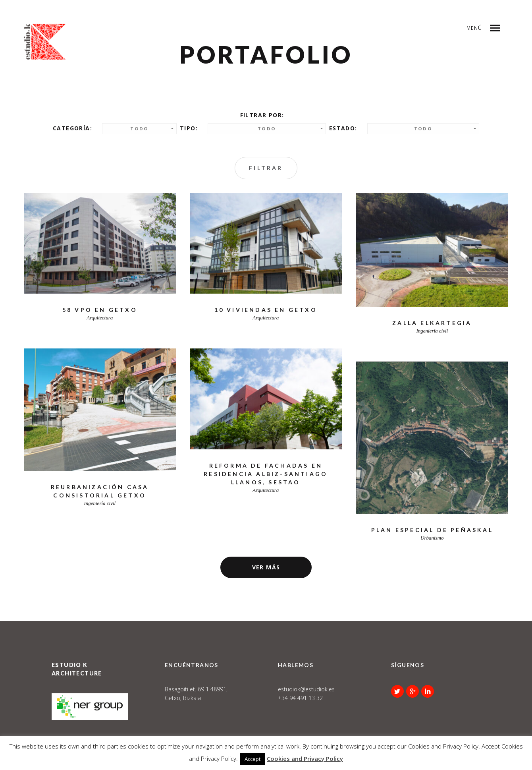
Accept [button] (253, 759)
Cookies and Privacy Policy (305, 758)
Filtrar (266, 168)
